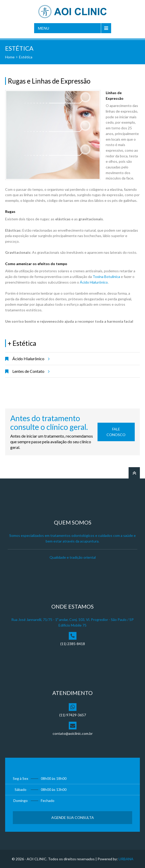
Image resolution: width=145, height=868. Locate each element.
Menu (44, 28)
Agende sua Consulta (73, 817)
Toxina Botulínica (106, 277)
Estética (26, 57)
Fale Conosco (116, 432)
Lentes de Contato (30, 371)
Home (10, 57)
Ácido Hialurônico (94, 282)
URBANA (126, 859)
